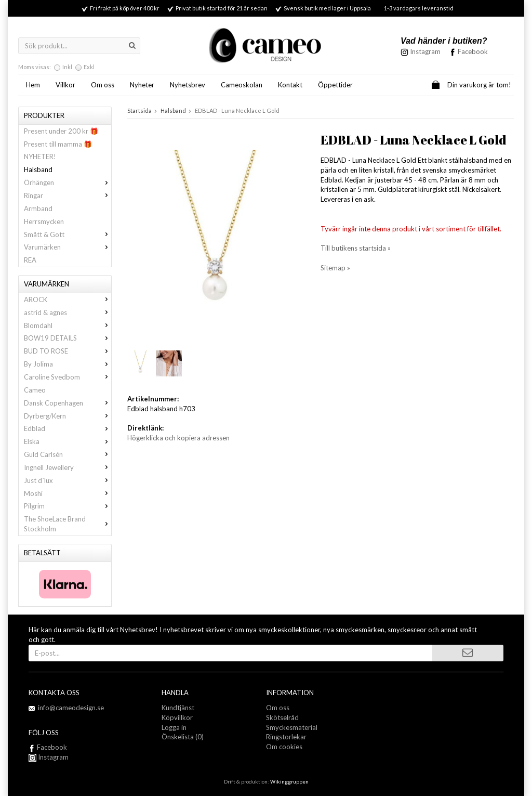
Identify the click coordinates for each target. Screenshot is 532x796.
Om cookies (284, 747)
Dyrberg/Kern (68, 416)
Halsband (38, 169)
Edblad (68, 428)
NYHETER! (40, 156)
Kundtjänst (178, 708)
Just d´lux (68, 480)
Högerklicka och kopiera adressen (178, 438)
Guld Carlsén (68, 454)
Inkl (67, 67)
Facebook (473, 51)
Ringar (68, 195)
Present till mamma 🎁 (58, 144)
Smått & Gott (68, 234)
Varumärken (68, 247)
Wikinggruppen (289, 781)
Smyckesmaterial (292, 727)
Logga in (174, 727)
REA (30, 260)
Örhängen (68, 182)
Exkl (89, 67)
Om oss (103, 85)
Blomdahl (68, 325)
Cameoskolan (242, 85)
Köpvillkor (177, 717)
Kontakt (290, 85)
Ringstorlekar (286, 737)
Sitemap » (335, 268)
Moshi (68, 493)
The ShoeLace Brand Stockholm (68, 524)
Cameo (35, 390)
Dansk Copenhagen (68, 403)
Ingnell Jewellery (68, 467)
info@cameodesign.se (71, 708)
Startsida (139, 110)
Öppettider (335, 85)
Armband (38, 208)
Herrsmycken (44, 221)
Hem (33, 85)
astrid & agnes (68, 312)
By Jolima (68, 364)
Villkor (65, 85)
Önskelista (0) (183, 737)
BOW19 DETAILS (68, 338)
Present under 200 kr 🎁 (61, 131)
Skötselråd (282, 717)
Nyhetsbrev (188, 85)
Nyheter (142, 85)
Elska (68, 441)
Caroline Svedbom (68, 377)
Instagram (49, 757)
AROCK (68, 299)
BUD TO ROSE (68, 351)
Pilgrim (68, 506)
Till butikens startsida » (356, 248)
